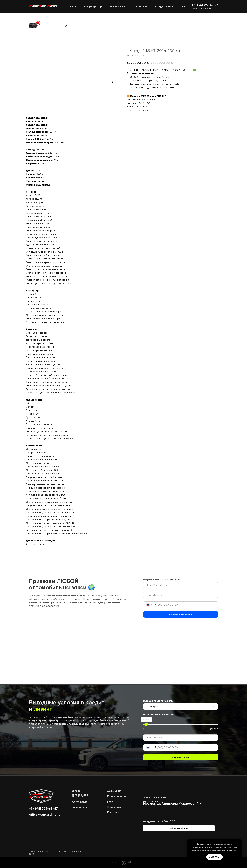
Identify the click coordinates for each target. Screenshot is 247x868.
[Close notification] (240, 842)
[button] (35, 25)
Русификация (79, 802)
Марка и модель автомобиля (162, 580)
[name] (181, 595)
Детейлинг (140, 6)
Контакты (113, 812)
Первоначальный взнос (158, 715)
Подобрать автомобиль (180, 614)
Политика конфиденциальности (73, 851)
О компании (114, 807)
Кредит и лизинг (117, 796)
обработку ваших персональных (221, 847)
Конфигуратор (93, 6)
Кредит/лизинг (165, 6)
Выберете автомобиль (158, 701)
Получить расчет (181, 757)
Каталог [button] (69, 6)
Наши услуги (118, 6)
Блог (185, 6)
